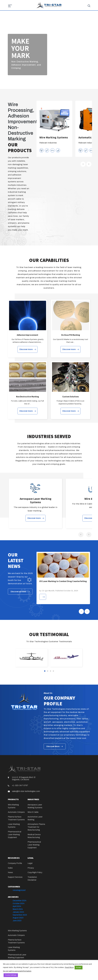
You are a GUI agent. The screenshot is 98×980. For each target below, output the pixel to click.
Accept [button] (79, 967)
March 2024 (18, 909)
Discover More (53, 746)
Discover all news (18, 592)
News (10, 872)
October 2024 (19, 903)
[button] (45, 671)
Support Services (15, 877)
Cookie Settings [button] (11, 975)
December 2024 (20, 901)
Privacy (31, 868)
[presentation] (83, 164)
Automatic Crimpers (16, 812)
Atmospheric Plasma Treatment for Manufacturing (36, 827)
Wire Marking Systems (17, 931)
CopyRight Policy (35, 872)
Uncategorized (19, 890)
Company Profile (15, 863)
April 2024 (17, 906)
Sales (10, 868)
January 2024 (18, 912)
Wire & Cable (33, 812)
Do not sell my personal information (17, 971)
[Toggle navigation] (8, 10)
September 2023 (20, 915)
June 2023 (17, 921)
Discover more (26, 349)
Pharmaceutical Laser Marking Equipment (15, 835)
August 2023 (18, 918)
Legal (30, 863)
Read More (69, 967)
